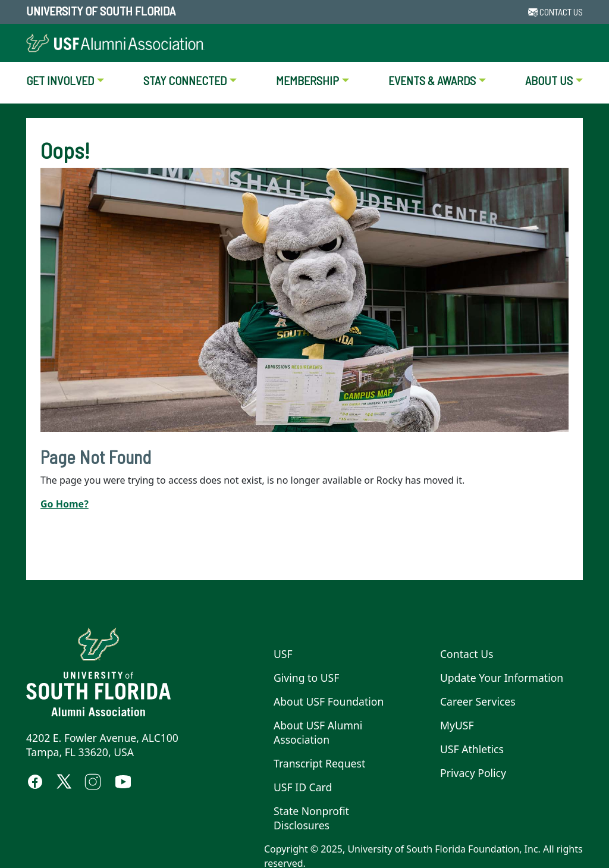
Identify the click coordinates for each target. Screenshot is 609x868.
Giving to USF (306, 678)
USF (283, 654)
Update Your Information (502, 678)
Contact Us (467, 654)
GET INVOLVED (60, 80)
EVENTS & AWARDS (432, 80)
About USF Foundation (329, 701)
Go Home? (65, 504)
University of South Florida (101, 11)
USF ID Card (303, 787)
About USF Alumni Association (318, 732)
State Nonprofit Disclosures (311, 818)
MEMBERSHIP (307, 80)
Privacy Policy (473, 773)
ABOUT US (549, 80)
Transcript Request (319, 763)
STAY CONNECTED (185, 80)
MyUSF (457, 725)
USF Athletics (472, 749)
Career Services (478, 701)
